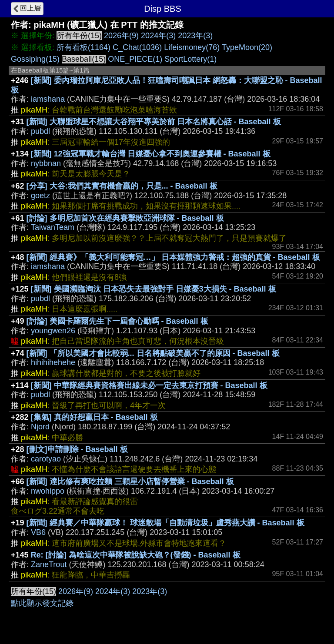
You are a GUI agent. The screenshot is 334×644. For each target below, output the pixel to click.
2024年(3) (158, 36)
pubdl (40, 131)
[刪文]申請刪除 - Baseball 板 (77, 449)
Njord (40, 427)
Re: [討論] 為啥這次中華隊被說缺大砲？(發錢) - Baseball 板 (136, 555)
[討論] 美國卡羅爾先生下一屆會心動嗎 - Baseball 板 (117, 321)
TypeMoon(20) (247, 47)
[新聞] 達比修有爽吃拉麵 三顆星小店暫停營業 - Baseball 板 (130, 481)
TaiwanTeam (53, 227)
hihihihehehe (53, 362)
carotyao (46, 459)
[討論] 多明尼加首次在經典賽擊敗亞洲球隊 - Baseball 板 (125, 218)
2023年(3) (195, 36)
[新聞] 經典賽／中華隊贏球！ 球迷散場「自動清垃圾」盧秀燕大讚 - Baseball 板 (165, 523)
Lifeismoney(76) (192, 47)
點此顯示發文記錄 (42, 603)
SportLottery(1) (190, 59)
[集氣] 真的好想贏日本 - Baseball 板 (94, 417)
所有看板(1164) (83, 47)
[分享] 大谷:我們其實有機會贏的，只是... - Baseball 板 (122, 186)
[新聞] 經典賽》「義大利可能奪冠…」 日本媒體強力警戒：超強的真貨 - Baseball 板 (173, 257)
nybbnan (46, 163)
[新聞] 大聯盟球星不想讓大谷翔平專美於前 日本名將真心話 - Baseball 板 (154, 122)
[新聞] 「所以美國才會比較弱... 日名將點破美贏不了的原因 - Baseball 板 (153, 353)
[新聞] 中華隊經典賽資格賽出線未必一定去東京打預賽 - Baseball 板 (149, 385)
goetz (40, 196)
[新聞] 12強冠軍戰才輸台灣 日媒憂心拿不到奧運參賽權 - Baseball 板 (151, 154)
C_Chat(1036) (137, 47)
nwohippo (48, 491)
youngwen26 (53, 331)
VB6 (38, 532)
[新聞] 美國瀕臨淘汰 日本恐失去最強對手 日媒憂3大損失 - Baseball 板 (154, 289)
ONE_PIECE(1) (135, 59)
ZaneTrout (49, 564)
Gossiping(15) (35, 59)
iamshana (48, 99)
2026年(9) (121, 36)
